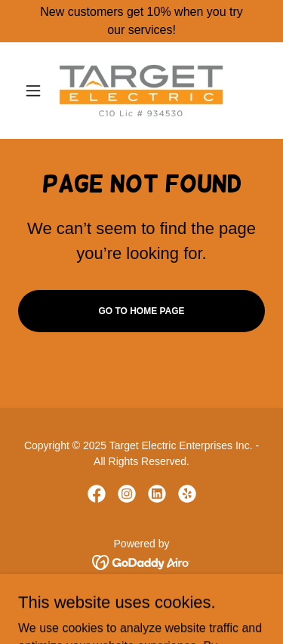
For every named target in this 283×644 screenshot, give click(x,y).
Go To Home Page (141, 311)
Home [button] (141, 604)
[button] (37, 91)
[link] (141, 91)
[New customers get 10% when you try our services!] (141, 21)
